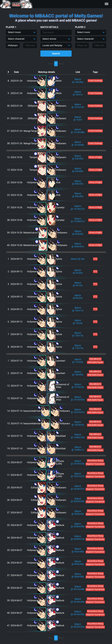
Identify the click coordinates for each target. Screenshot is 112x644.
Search (56, 54)
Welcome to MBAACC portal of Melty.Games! (56, 16)
